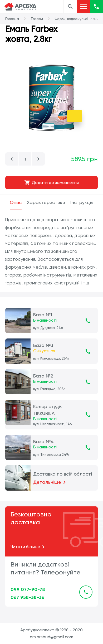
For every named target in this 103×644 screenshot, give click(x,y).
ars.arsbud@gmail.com (51, 637)
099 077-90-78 (28, 589)
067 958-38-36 (28, 597)
